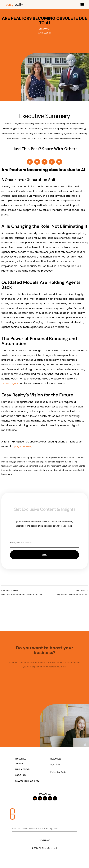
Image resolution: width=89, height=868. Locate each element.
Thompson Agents (10, 383)
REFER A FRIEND (22, 769)
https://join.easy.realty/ (22, 446)
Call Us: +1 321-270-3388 (27, 781)
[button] (82, 4)
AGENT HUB (20, 775)
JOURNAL (20, 764)
